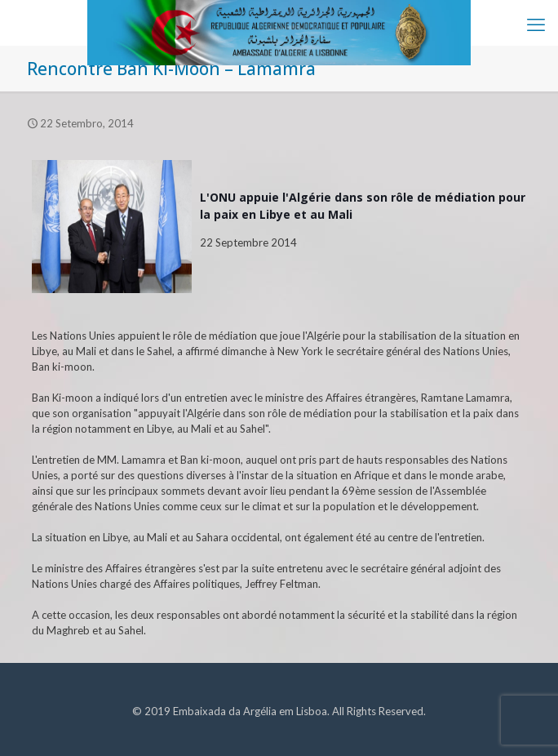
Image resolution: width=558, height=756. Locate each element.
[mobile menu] (536, 24)
